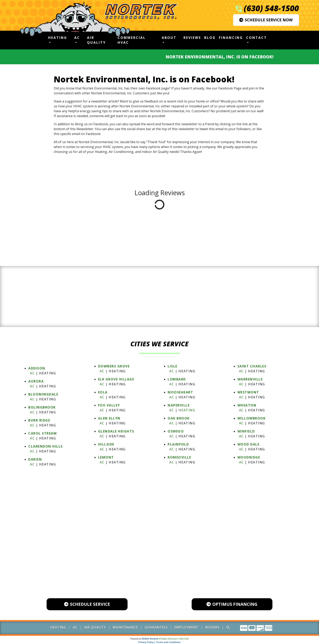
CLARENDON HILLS (46, 446)
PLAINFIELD (178, 444)
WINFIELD (246, 431)
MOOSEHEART (180, 392)
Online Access (150, 639)
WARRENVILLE (250, 379)
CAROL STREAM (43, 433)
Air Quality (96, 40)
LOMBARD (177, 379)
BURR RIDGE (39, 420)
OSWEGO (176, 431)
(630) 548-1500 (271, 8)
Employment (187, 627)
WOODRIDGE (249, 457)
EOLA (103, 392)
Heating (187, 410)
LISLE (173, 366)
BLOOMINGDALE (43, 394)
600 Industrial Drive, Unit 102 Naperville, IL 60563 (163, 575)
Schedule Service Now (266, 20)
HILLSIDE (106, 444)
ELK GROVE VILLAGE (116, 379)
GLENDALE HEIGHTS (116, 431)
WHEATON (247, 405)
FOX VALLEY (109, 405)
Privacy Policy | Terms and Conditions (159, 642)
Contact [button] (257, 38)
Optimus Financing (232, 604)
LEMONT (106, 457)
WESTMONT (248, 392)
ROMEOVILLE (179, 457)
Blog (210, 38)
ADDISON (37, 368)
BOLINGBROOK (42, 407)
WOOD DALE (249, 444)
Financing (231, 38)
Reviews (192, 38)
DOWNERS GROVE (114, 366)
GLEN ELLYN (109, 418)
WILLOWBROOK (252, 418)
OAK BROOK (179, 418)
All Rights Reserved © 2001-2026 (174, 639)
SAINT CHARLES (252, 366)
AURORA (36, 381)
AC (32, 373)
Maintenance (126, 627)
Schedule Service (87, 604)
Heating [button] (58, 38)
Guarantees (156, 627)
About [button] (169, 38)
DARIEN (35, 459)
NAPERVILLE (179, 405)
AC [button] (77, 38)
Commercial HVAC (132, 40)
